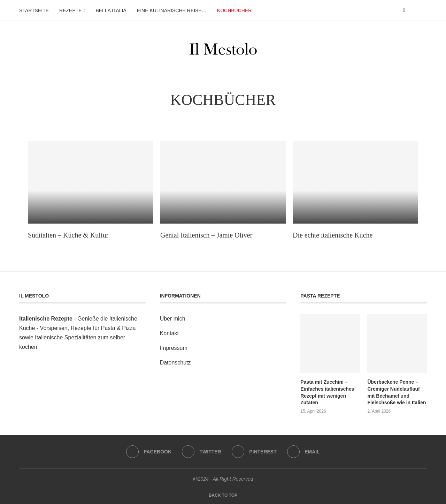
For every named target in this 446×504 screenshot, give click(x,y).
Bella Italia (111, 10)
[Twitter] (202, 452)
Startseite (34, 10)
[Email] (303, 452)
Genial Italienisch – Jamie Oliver (206, 235)
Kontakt (169, 333)
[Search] (423, 10)
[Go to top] (223, 495)
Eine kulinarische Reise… (172, 10)
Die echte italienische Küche (333, 235)
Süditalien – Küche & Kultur (68, 235)
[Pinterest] (254, 452)
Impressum (174, 348)
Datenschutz (175, 363)
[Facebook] (404, 10)
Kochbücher (234, 10)
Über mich (173, 319)
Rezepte (71, 10)
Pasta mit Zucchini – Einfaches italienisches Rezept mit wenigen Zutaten (327, 392)
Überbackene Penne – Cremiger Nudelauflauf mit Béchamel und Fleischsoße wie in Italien (397, 392)
